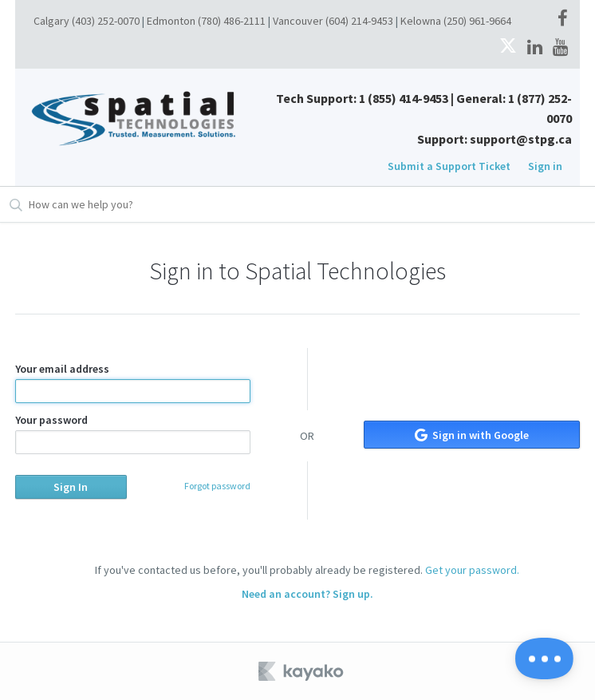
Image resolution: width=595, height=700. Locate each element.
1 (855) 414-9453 (404, 98)
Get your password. (472, 570)
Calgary (51, 21)
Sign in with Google (472, 435)
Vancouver (298, 21)
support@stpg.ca (521, 139)
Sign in (545, 166)
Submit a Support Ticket (449, 166)
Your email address (133, 382)
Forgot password (217, 486)
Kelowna (421, 21)
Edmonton (171, 21)
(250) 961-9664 (477, 21)
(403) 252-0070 (106, 21)
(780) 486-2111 (232, 21)
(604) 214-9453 (359, 21)
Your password (133, 433)
